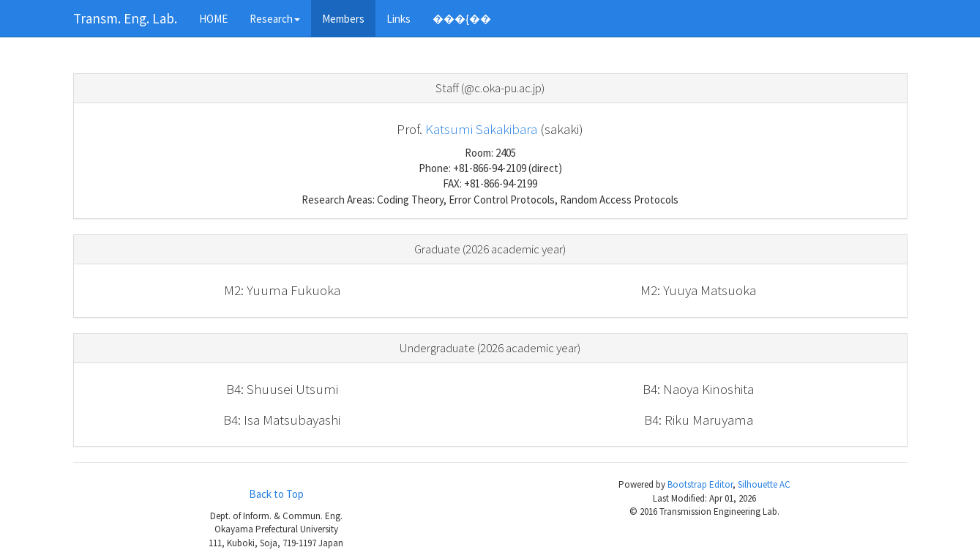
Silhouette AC (764, 484)
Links (399, 19)
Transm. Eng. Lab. (125, 18)
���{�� (462, 19)
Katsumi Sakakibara (481, 129)
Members (343, 19)
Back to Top (276, 494)
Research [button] (275, 19)
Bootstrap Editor (700, 484)
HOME (213, 19)
